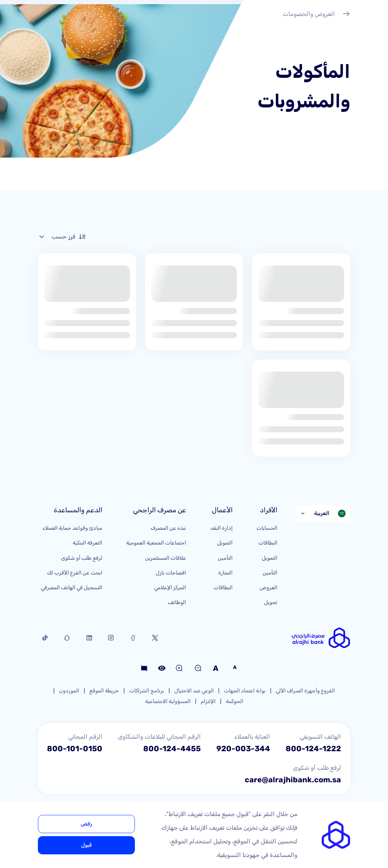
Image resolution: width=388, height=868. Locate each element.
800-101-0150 (75, 749)
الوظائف (177, 602)
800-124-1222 (313, 749)
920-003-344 (243, 749)
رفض (86, 824)
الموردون (69, 691)
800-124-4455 (172, 749)
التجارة (225, 573)
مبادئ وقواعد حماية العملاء (72, 528)
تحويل (271, 602)
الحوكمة (235, 701)
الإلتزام (208, 701)
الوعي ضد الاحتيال (194, 691)
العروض (268, 588)
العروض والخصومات (316, 15)
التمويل (270, 558)
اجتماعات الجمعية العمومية (156, 543)
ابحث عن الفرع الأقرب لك (75, 573)
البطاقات (268, 543)
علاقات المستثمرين (166, 558)
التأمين (270, 573)
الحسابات (267, 528)
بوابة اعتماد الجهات (245, 691)
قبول (86, 845)
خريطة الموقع (104, 691)
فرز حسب (62, 237)
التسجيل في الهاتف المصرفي (72, 588)
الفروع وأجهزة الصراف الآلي (305, 691)
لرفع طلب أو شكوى (82, 558)
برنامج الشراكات (147, 691)
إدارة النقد (221, 528)
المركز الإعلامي (170, 588)
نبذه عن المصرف (168, 528)
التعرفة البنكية (88, 543)
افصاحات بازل (171, 573)
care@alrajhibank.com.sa (293, 780)
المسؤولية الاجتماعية (168, 701)
